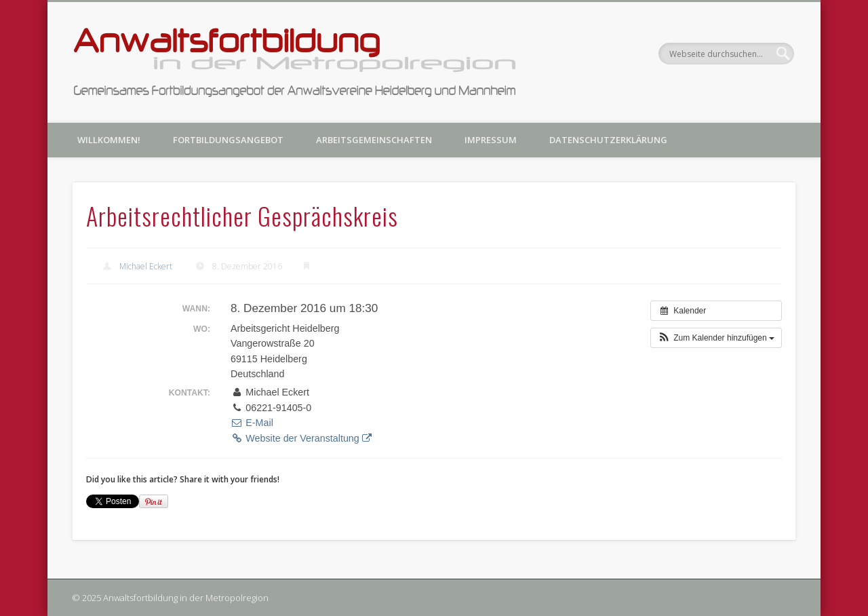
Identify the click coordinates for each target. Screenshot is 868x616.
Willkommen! (109, 140)
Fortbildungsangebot (228, 140)
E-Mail (252, 423)
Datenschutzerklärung (608, 140)
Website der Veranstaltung (301, 438)
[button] (716, 338)
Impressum (491, 140)
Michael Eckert (146, 266)
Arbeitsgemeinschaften (374, 140)
